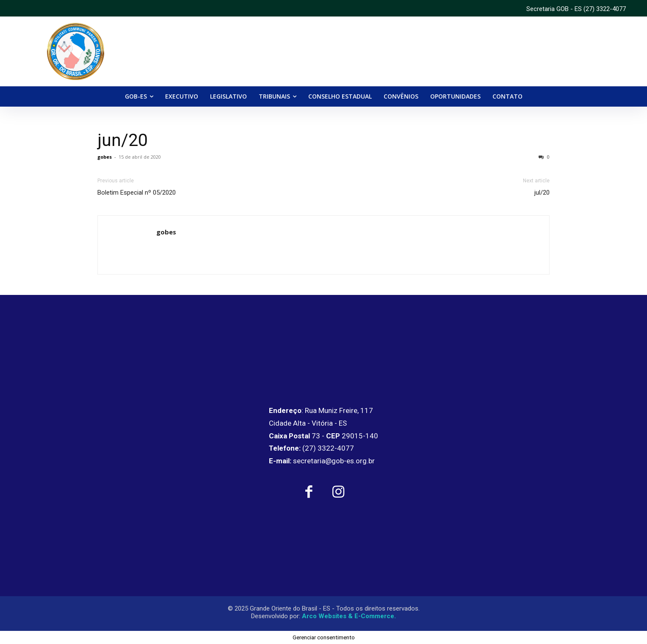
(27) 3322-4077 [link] (605, 9)
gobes (105, 157)
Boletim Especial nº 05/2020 (137, 193)
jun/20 (123, 140)
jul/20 (542, 193)
